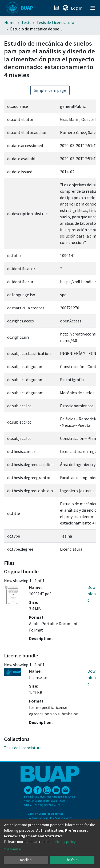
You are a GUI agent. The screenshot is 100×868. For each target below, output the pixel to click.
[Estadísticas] (57, 8)
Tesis (26, 22)
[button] (65, 8)
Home (10, 22)
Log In (77, 8)
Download (92, 594)
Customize (12, 849)
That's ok (72, 860)
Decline (26, 860)
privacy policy (65, 842)
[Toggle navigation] (93, 8)
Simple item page (50, 90)
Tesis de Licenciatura (55, 22)
